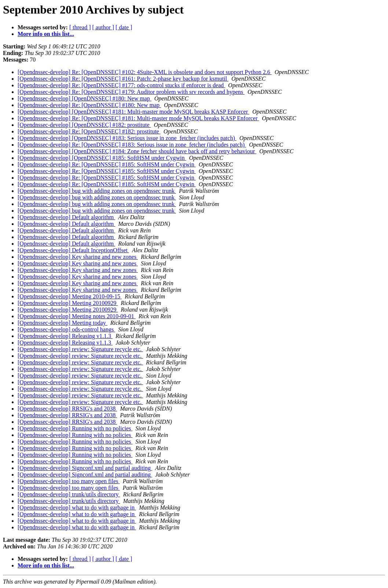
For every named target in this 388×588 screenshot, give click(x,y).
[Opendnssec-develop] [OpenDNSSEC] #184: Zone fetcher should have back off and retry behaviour (137, 151)
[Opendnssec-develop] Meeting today (63, 323)
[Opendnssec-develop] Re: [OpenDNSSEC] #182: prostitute (89, 131)
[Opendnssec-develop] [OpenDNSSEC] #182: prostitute (84, 125)
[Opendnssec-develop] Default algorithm (66, 217)
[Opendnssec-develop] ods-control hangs (66, 329)
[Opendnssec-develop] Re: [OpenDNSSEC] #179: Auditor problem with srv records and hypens (131, 92)
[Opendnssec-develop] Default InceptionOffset (73, 250)
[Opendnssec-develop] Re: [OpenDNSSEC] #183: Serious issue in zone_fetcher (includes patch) (132, 145)
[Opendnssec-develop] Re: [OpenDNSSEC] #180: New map (89, 105)
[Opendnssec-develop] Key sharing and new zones (78, 257)
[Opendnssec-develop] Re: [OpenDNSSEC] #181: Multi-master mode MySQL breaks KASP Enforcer (138, 118)
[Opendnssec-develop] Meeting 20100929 (68, 303)
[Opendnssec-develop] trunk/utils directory (69, 494)
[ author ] (103, 27)
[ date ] (124, 27)
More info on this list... (46, 34)
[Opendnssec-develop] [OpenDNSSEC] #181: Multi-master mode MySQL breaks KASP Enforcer (133, 112)
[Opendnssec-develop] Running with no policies (75, 428)
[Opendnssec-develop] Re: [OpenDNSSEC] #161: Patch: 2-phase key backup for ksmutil (123, 79)
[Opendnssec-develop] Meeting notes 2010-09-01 (77, 316)
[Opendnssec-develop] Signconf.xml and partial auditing (85, 468)
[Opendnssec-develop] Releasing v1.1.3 (65, 336)
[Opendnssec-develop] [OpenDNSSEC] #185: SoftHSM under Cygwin (102, 158)
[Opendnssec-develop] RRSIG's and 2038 (67, 409)
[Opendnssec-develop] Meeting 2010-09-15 (70, 296)
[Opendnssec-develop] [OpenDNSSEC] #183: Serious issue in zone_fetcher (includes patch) (127, 138)
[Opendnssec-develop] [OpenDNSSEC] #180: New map (85, 98)
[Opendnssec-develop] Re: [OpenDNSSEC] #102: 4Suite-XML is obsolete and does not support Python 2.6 (145, 72)
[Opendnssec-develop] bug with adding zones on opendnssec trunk (97, 191)
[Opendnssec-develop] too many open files (69, 481)
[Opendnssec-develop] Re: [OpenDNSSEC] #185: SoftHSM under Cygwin (107, 164)
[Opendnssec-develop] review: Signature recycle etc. (80, 349)
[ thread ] (80, 27)
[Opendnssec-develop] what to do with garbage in (77, 508)
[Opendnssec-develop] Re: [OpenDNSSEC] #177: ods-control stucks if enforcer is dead (121, 85)
